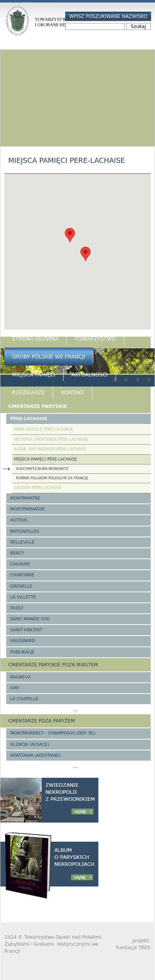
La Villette (23, 597)
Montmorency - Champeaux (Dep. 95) (53, 733)
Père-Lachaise (29, 419)
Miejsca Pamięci (34, 375)
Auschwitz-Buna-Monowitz (42, 469)
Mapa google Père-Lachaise (44, 429)
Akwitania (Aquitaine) (36, 755)
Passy (17, 608)
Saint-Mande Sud (30, 619)
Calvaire (20, 564)
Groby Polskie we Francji (49, 357)
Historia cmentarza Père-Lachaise (51, 439)
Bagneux (20, 677)
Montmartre (25, 498)
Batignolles (25, 531)
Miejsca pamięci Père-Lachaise (45, 459)
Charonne (22, 575)
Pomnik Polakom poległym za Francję (52, 478)
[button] (70, 235)
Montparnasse (28, 509)
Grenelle (21, 586)
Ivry (15, 688)
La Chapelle (24, 699)
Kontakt (73, 393)
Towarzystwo (95, 339)
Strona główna (35, 339)
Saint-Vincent (26, 630)
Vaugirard (23, 641)
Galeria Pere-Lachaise (38, 488)
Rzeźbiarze (29, 393)
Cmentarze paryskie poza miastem (53, 665)
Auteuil (19, 520)
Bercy (17, 553)
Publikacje (22, 652)
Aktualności (89, 375)
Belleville (22, 542)
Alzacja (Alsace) (30, 744)
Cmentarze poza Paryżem (42, 721)
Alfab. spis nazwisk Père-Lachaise (50, 449)
